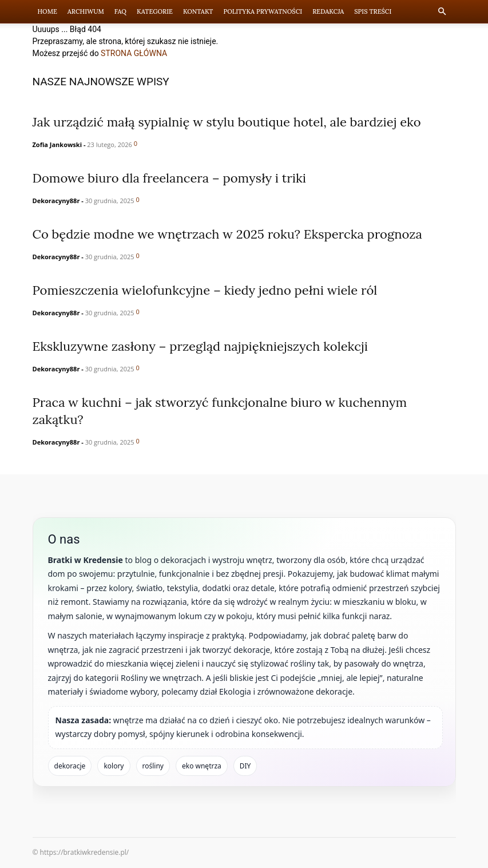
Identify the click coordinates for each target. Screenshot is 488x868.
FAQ (120, 11)
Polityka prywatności (263, 11)
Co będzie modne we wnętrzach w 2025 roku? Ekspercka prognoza (227, 234)
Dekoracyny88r (56, 201)
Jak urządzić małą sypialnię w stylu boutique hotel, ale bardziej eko (227, 122)
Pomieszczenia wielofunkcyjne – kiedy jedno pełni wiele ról (205, 290)
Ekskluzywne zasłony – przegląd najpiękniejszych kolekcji (200, 346)
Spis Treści (373, 11)
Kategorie (155, 11)
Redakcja (328, 11)
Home (47, 11)
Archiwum (86, 11)
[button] (442, 12)
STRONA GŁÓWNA (134, 53)
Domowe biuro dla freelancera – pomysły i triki (170, 178)
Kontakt (198, 11)
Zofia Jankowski (57, 144)
